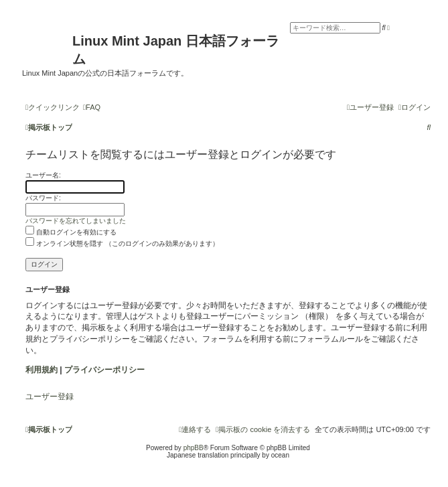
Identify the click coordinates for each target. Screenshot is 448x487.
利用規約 (42, 370)
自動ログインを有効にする (71, 232)
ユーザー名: (43, 175)
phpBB (194, 448)
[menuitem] (92, 107)
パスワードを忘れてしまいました (76, 221)
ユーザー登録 (50, 397)
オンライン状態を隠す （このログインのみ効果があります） (122, 243)
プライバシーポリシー (104, 370)
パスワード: (43, 198)
